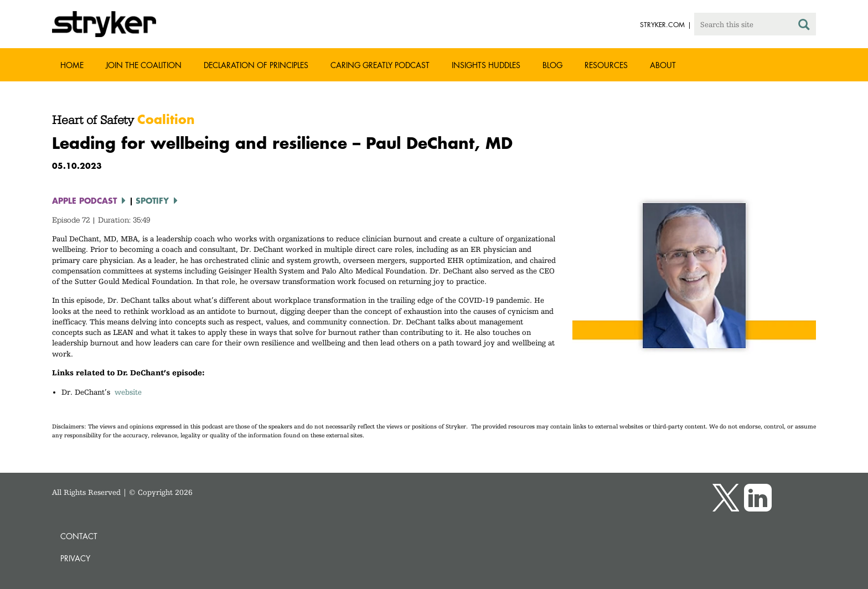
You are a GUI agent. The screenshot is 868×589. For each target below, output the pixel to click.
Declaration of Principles (256, 65)
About (663, 65)
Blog (552, 65)
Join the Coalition (144, 65)
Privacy (75, 558)
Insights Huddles (486, 65)
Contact (79, 536)
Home (72, 65)
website (128, 392)
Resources (606, 65)
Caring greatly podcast (380, 65)
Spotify (152, 200)
